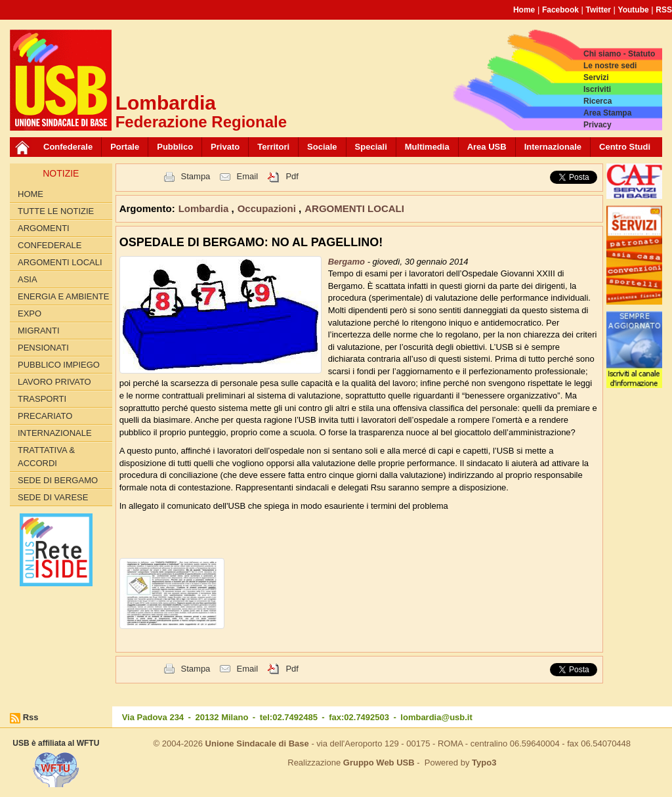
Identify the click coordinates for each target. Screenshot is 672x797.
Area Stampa (607, 113)
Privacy (598, 125)
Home (524, 10)
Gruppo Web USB (379, 763)
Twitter (598, 10)
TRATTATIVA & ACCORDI (46, 457)
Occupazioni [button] (268, 208)
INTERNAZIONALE (55, 433)
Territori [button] (273, 147)
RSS (664, 10)
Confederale (68, 147)
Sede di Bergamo (58, 480)
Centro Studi (625, 147)
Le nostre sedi (610, 66)
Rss (31, 717)
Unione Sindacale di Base (257, 743)
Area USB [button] (487, 147)
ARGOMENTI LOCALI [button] (354, 208)
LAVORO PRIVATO (54, 382)
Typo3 (484, 763)
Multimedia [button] (427, 147)
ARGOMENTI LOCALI (60, 262)
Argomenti (44, 228)
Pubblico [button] (175, 147)
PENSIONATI (43, 348)
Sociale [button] (322, 147)
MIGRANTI (39, 331)
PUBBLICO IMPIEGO (59, 365)
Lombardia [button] (205, 208)
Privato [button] (225, 147)
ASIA (28, 279)
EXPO (30, 313)
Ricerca (598, 101)
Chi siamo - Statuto (619, 54)
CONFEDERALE (50, 245)
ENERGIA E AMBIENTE (63, 296)
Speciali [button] (371, 147)
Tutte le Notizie (56, 211)
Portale (125, 147)
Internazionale (553, 147)
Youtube (634, 10)
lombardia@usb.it (436, 717)
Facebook (560, 10)
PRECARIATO (45, 416)
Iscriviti (597, 89)
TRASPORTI (42, 399)
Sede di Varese (53, 497)
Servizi (596, 77)
